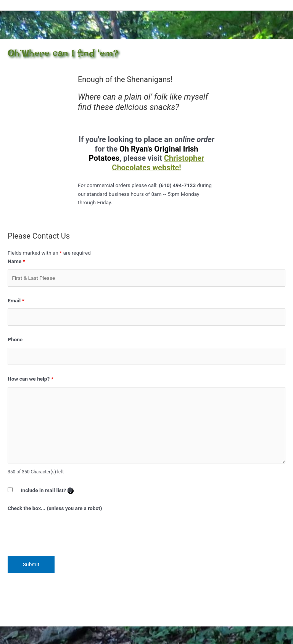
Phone (15, 339)
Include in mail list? (47, 491)
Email (16, 300)
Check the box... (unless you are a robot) (55, 508)
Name (16, 261)
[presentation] (66, 531)
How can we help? (31, 379)
